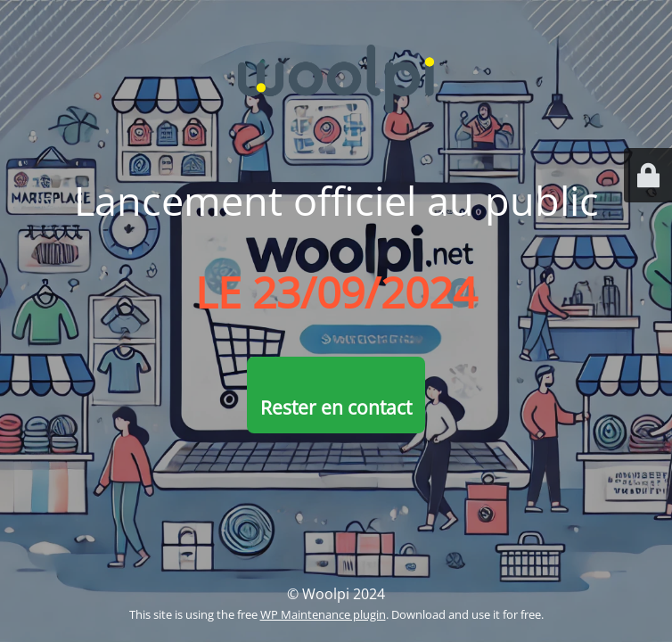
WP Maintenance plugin (323, 614)
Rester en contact (336, 407)
